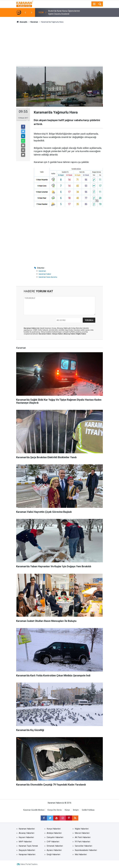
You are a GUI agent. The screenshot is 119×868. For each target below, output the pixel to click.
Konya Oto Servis (55, 810)
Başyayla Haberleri (27, 850)
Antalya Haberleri (54, 833)
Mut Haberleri (81, 854)
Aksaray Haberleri (26, 833)
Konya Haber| (58, 334)
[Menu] (94, 4)
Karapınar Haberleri (27, 854)
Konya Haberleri (54, 829)
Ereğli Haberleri (53, 854)
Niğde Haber (81, 334)
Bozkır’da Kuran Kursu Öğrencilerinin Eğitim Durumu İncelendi (64, 12)
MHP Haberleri (25, 842)
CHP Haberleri (53, 842)
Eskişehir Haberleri (55, 837)
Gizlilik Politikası (88, 810)
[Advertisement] (59, 42)
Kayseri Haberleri (26, 837)
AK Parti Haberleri (83, 837)
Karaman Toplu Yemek (28, 846)
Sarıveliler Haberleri (83, 846)
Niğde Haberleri (82, 829)
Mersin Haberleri (82, 833)
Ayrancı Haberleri (54, 850)
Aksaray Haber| (70, 334)
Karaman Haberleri (27, 829)
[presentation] (25, 12)
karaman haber (45, 274)
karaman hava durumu (48, 277)
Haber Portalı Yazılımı (29, 864)
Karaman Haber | (46, 334)
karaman (42, 271)
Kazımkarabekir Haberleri (86, 850)
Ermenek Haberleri (55, 846)
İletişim (76, 810)
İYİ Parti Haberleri (82, 842)
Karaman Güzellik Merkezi (34, 810)
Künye (67, 810)
